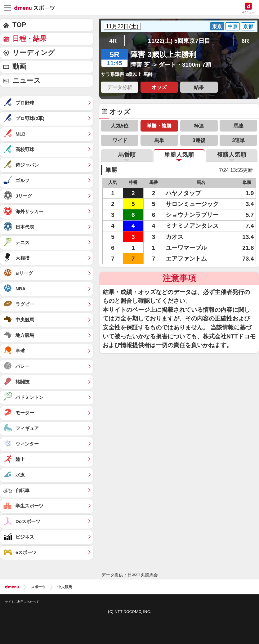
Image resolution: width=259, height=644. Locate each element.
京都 (248, 26)
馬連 (239, 126)
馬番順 (127, 155)
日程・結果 (29, 39)
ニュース (27, 80)
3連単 (238, 140)
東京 (217, 26)
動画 (19, 67)
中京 (233, 26)
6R (245, 41)
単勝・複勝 (159, 126)
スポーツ (38, 587)
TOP (19, 25)
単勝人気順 (179, 155)
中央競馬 (65, 587)
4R (113, 41)
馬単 (159, 140)
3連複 (199, 140)
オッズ (159, 87)
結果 (199, 87)
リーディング (34, 53)
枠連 (199, 126)
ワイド (120, 140)
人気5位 (120, 126)
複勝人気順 (232, 155)
